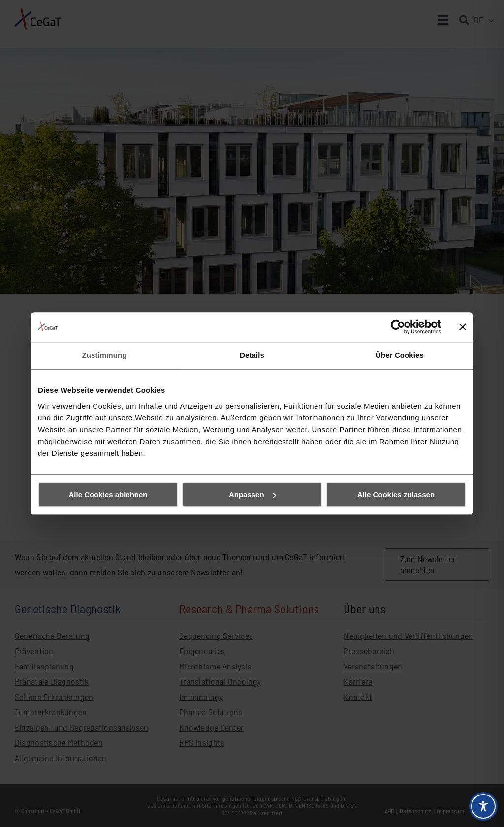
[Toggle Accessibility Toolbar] (483, 806)
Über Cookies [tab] (400, 355)
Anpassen (252, 494)
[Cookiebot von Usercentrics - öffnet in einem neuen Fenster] (398, 327)
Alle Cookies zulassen (396, 494)
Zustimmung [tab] (105, 355)
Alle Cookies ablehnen (108, 494)
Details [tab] (252, 355)
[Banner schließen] (463, 327)
